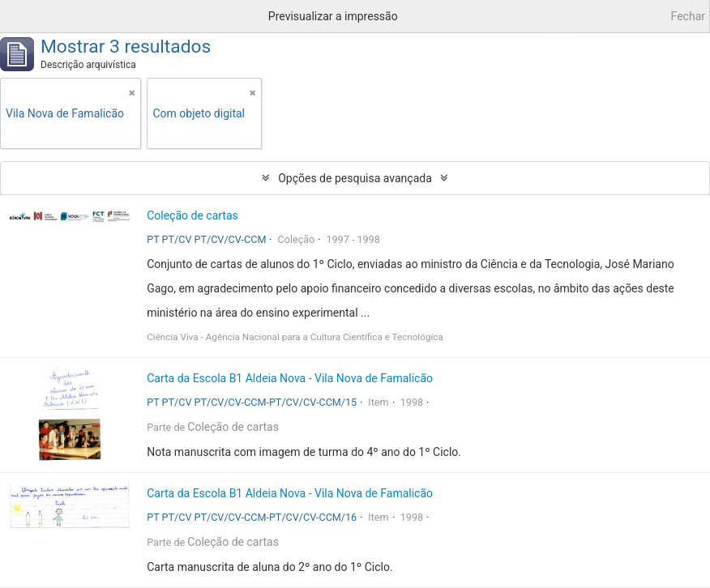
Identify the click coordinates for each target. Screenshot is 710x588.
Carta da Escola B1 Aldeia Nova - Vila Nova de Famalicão (290, 378)
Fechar (688, 16)
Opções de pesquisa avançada (355, 178)
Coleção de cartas (192, 215)
